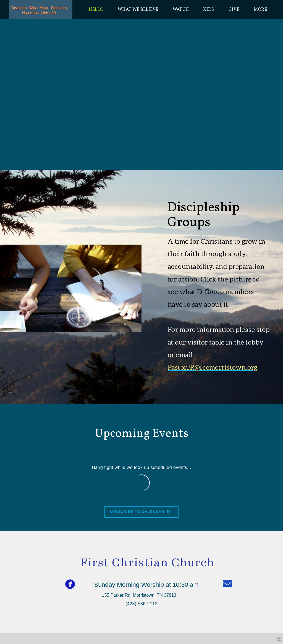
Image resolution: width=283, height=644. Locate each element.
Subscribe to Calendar (141, 512)
